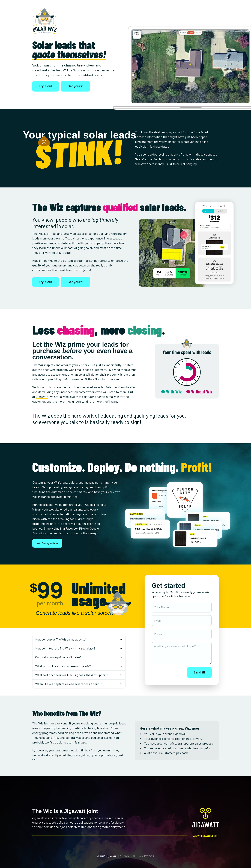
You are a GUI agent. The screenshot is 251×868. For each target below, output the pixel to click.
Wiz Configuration (47, 543)
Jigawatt (42, 397)
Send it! (199, 672)
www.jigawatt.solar (206, 836)
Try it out (46, 86)
